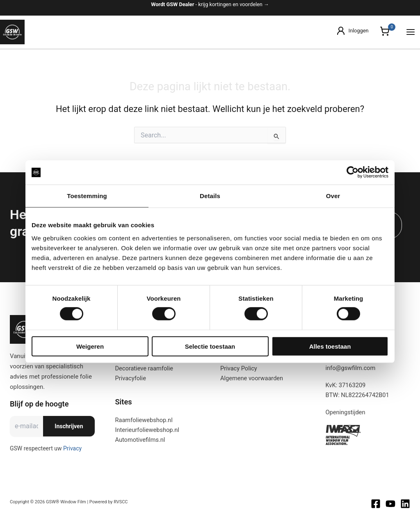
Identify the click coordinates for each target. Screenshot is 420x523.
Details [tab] (210, 196)
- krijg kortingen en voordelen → (210, 4)
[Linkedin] (405, 504)
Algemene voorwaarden (252, 378)
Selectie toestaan (210, 346)
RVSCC (121, 502)
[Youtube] (390, 504)
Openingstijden (346, 412)
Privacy (72, 448)
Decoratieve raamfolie (144, 368)
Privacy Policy (239, 368)
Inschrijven (69, 426)
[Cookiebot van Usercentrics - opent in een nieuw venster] (353, 172)
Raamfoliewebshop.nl (144, 420)
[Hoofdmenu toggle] (411, 32)
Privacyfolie (131, 378)
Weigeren (90, 346)
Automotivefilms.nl (140, 440)
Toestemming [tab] (87, 196)
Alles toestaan (330, 346)
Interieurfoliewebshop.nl (147, 430)
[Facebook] (376, 504)
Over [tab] (333, 196)
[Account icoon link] (352, 31)
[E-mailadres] (26, 426)
